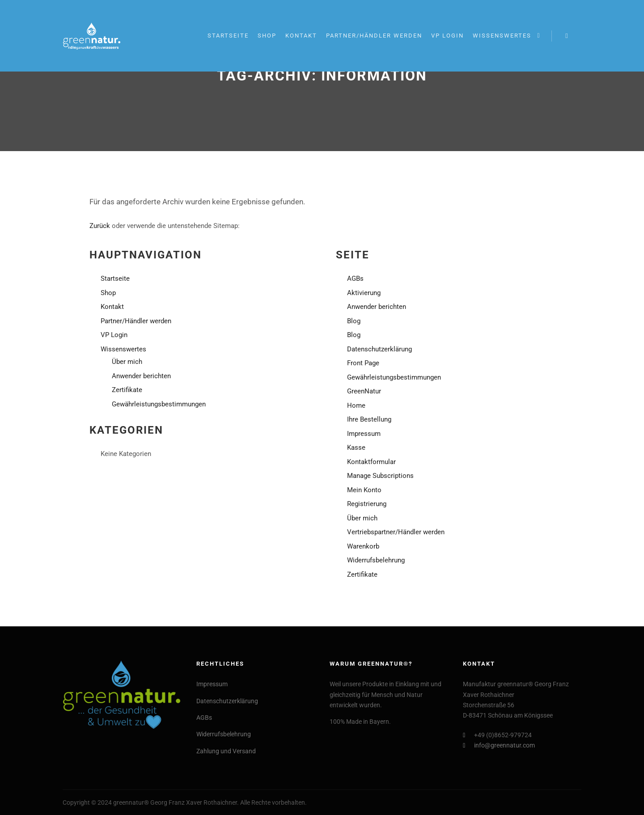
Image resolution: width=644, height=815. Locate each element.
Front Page (363, 363)
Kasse (356, 448)
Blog (354, 321)
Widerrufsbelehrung (376, 560)
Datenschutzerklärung (379, 349)
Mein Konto (364, 490)
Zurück (100, 226)
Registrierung (367, 504)
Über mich (127, 362)
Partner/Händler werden (136, 321)
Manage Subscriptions (380, 476)
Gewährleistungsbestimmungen (159, 404)
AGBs (355, 279)
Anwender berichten (141, 376)
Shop (108, 293)
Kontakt (112, 307)
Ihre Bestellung (369, 419)
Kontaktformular (371, 462)
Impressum (364, 434)
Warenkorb (363, 546)
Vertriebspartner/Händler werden (396, 532)
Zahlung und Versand (226, 751)
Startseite (115, 279)
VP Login (114, 335)
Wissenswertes (123, 349)
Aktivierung (364, 293)
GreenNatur (364, 391)
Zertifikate (127, 390)
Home (356, 405)
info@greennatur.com (499, 745)
